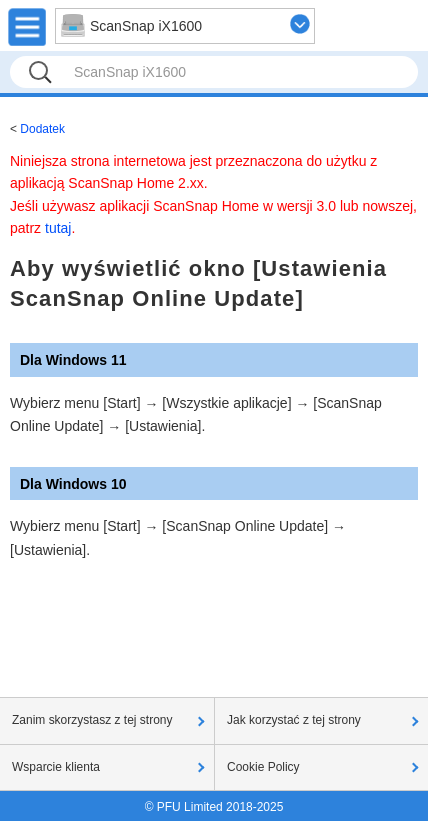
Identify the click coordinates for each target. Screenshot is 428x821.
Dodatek (42, 129)
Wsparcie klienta (56, 767)
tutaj (58, 228)
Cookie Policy (263, 767)
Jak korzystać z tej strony (294, 720)
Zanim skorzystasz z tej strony (92, 720)
